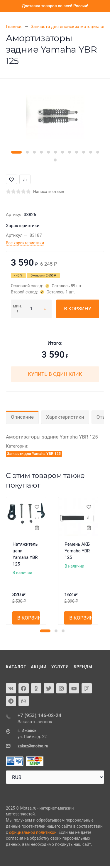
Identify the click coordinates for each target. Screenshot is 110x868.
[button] (16, 152)
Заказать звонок (35, 722)
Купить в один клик (55, 374)
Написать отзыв (49, 192)
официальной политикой (33, 832)
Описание (22, 417)
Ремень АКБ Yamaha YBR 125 (77, 551)
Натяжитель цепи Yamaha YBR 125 (25, 554)
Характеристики (65, 417)
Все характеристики (25, 243)
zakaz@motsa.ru (33, 746)
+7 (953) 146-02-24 (39, 715)
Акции (39, 667)
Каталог (16, 667)
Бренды (83, 667)
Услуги (60, 667)
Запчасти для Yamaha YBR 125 (34, 454)
